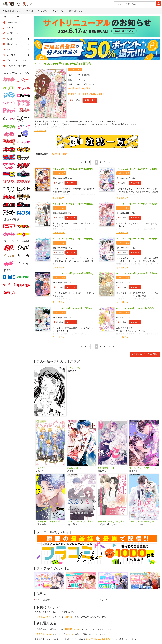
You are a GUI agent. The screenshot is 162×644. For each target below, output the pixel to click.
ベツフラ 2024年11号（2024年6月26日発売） (73, 220)
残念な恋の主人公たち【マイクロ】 (82, 468)
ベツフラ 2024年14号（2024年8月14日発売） (137, 151)
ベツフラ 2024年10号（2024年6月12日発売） (137, 220)
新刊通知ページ (72, 576)
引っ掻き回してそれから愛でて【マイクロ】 (50, 468)
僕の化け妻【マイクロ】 (109, 415)
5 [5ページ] (97, 109)
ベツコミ (81, 27)
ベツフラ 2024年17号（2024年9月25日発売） (73, 116)
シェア (85, 592)
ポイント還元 (76, 16)
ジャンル (78, 631)
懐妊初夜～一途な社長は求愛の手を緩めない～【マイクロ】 (113, 468)
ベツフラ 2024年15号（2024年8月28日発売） (73, 151)
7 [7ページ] (104, 109)
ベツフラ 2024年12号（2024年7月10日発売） (137, 185)
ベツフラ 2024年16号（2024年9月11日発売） (137, 116)
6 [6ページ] (101, 109)
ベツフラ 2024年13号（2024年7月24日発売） (73, 185)
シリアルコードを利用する (17, 13)
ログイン (69, 564)
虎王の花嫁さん (74, 415)
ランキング (54, 631)
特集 (67, 631)
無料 (90, 631)
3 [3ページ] (89, 109)
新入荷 (40, 631)
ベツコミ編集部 (84, 22)
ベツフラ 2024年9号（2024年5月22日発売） (73, 255)
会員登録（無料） (45, 564)
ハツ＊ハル (41, 415)
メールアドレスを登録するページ (100, 586)
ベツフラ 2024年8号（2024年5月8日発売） (136, 255)
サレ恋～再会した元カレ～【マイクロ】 (144, 415)
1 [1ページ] (85, 109)
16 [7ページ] (109, 109)
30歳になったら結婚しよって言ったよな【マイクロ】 (144, 468)
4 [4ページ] (93, 109)
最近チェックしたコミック (109, 631)
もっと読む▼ (40, 77)
